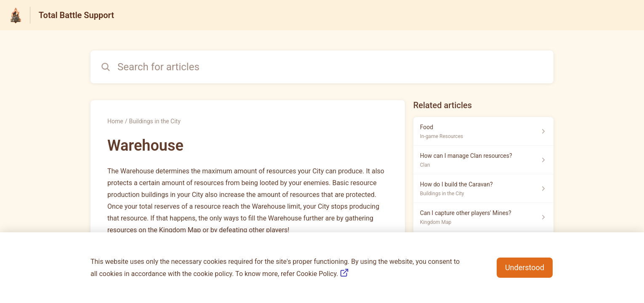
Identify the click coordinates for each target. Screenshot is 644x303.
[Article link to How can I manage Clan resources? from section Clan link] (483, 160)
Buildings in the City (154, 121)
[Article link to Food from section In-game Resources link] (483, 131)
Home (115, 121)
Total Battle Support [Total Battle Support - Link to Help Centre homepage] (76, 15)
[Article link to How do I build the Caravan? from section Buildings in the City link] (483, 189)
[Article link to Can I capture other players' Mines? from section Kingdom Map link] (483, 217)
